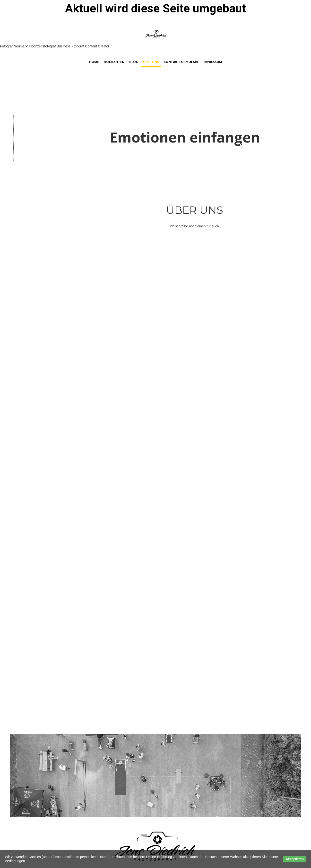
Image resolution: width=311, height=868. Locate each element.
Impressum (213, 62)
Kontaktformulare (181, 62)
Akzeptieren (295, 859)
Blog (134, 62)
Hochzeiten (114, 62)
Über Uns (151, 62)
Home (94, 62)
